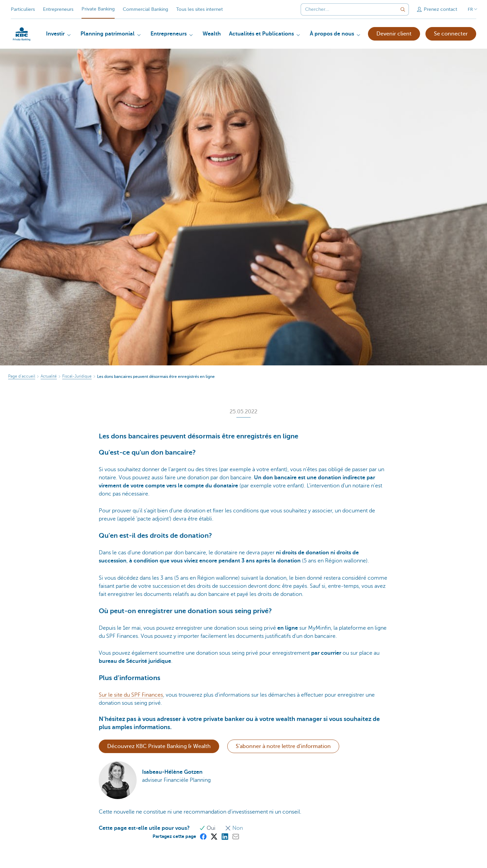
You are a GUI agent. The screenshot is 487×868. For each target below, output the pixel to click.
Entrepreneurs (58, 9)
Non (234, 828)
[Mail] (235, 836)
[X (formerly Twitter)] (214, 836)
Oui (208, 828)
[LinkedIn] (225, 836)
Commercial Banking (145, 9)
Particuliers (23, 9)
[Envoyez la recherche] (403, 9)
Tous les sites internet (200, 9)
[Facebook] (203, 836)
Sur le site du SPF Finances (131, 695)
